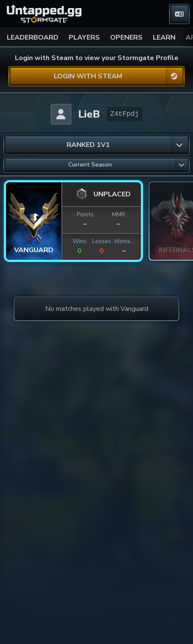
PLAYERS (84, 37)
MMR (118, 214)
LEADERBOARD (33, 37)
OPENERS (126, 37)
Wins (80, 241)
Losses (102, 241)
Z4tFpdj (124, 114)
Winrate (124, 241)
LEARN (164, 37)
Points (85, 214)
